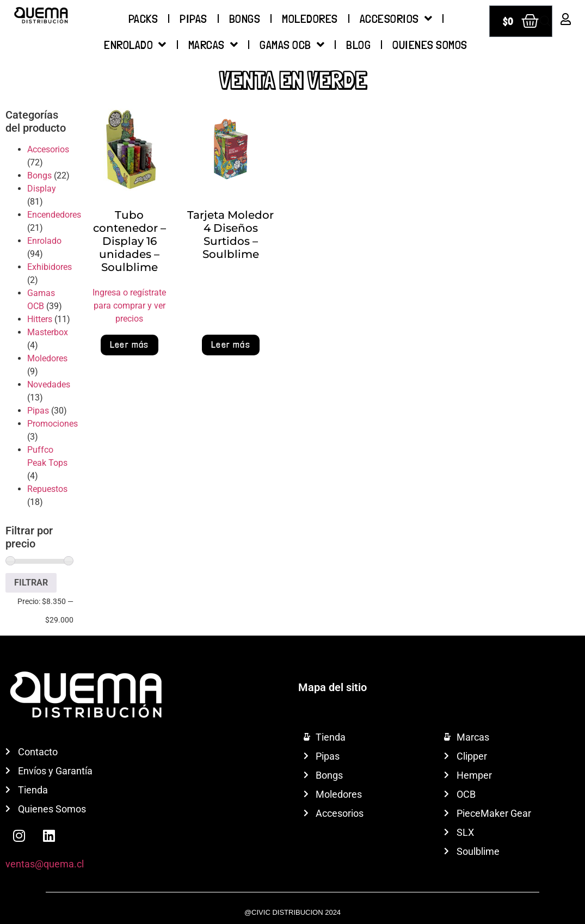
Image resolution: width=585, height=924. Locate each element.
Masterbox (48, 332)
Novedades (49, 384)
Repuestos (47, 489)
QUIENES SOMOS (430, 45)
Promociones (53, 424)
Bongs (245, 19)
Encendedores (54, 215)
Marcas (213, 45)
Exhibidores (50, 267)
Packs (143, 19)
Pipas (193, 19)
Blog (358, 45)
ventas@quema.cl (45, 864)
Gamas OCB (292, 45)
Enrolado (135, 45)
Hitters (40, 319)
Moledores (310, 19)
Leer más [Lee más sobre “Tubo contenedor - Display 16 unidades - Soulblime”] (130, 344)
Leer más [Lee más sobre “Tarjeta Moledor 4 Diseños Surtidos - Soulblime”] (231, 344)
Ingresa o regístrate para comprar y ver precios (129, 306)
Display (42, 189)
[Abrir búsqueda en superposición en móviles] (545, 21)
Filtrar (31, 583)
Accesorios (396, 19)
